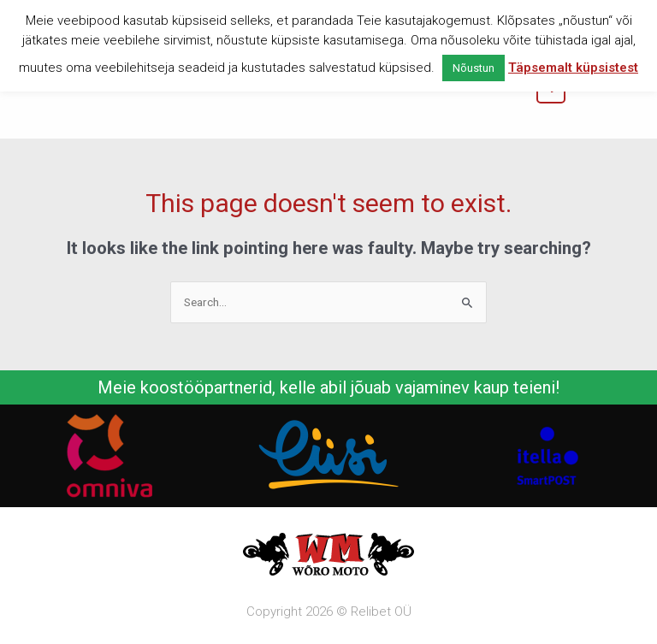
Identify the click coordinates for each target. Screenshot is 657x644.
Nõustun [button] (474, 68)
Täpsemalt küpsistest (573, 68)
